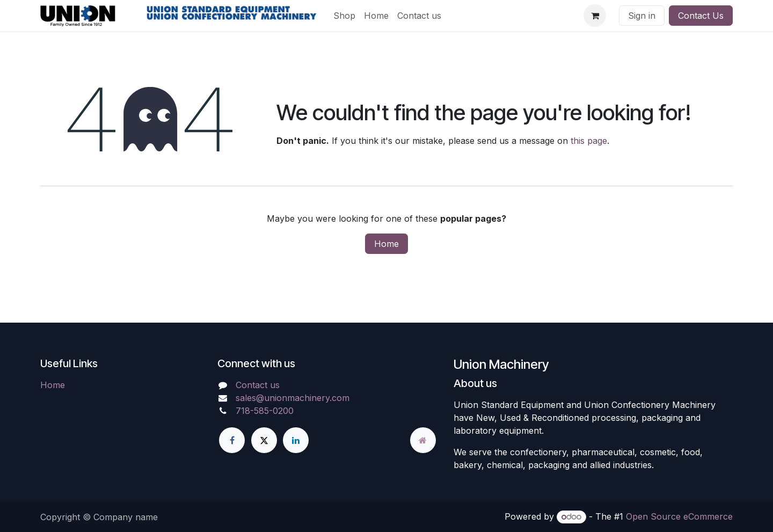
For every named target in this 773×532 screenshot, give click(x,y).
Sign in (642, 16)
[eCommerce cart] (595, 16)
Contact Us (701, 16)
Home (386, 244)
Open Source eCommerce (679, 516)
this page (589, 141)
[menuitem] (344, 16)
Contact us (258, 385)
